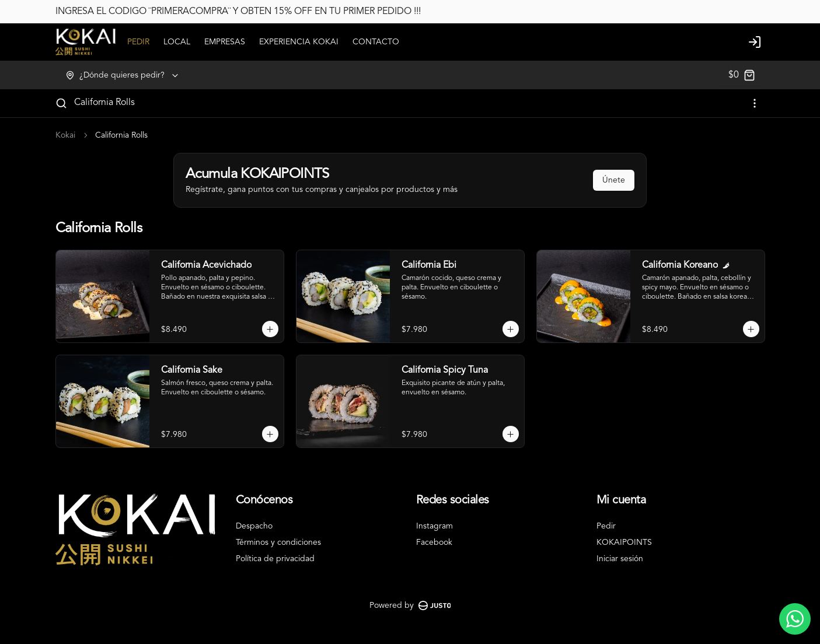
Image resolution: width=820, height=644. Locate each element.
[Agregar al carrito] (270, 329)
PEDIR (138, 42)
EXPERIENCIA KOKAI (299, 42)
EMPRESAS (225, 42)
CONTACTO (376, 42)
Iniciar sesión (620, 559)
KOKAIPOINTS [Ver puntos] (624, 542)
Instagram (435, 526)
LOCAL (177, 42)
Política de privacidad (275, 559)
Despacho (254, 526)
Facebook (434, 542)
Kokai (65, 135)
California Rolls (104, 103)
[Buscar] (61, 103)
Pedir (606, 526)
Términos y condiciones (278, 542)
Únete (614, 180)
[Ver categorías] (755, 103)
